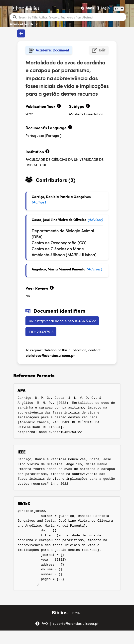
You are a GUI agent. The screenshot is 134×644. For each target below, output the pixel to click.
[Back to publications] (21, 33)
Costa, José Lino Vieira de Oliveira (59, 219)
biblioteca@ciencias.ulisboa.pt (50, 355)
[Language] (119, 9)
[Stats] (88, 8)
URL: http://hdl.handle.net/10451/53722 (62, 321)
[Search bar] (72, 17)
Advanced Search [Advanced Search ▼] (24, 24)
